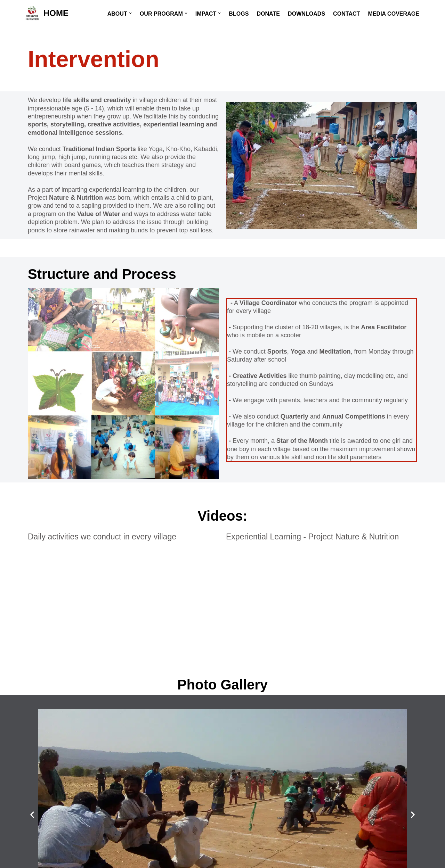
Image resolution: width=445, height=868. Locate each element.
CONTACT (346, 14)
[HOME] (46, 13)
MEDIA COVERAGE (393, 14)
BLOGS (238, 14)
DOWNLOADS (306, 14)
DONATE (267, 14)
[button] (129, 13)
